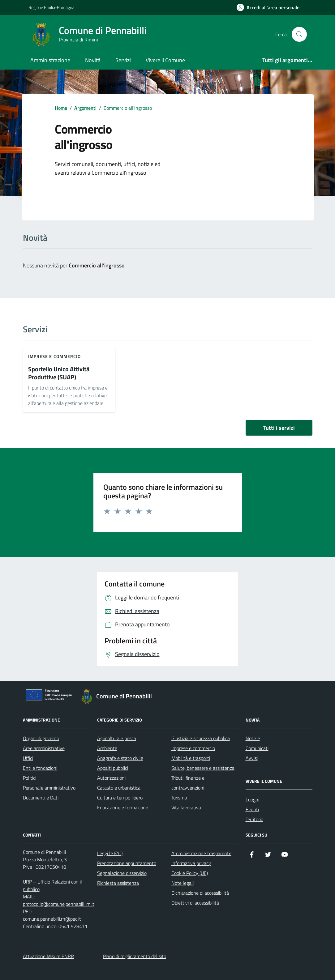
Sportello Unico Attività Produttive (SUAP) (59, 373)
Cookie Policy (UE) (190, 873)
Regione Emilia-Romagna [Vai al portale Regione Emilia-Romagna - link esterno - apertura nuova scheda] (51, 7)
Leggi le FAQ (110, 853)
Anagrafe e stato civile (120, 758)
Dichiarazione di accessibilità (200, 893)
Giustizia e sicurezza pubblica (201, 738)
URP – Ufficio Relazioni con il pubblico (52, 885)
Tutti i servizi (279, 428)
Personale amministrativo (49, 788)
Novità (93, 60)
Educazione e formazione (123, 807)
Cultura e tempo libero (120, 798)
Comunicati (257, 748)
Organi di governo (41, 738)
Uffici (28, 758)
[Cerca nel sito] (299, 34)
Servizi (123, 60)
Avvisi (252, 758)
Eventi (252, 809)
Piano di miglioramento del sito (135, 956)
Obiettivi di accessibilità (195, 903)
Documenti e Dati (41, 798)
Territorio (254, 819)
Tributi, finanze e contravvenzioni (188, 783)
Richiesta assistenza (118, 883)
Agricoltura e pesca (117, 738)
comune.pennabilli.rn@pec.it (52, 919)
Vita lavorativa (186, 807)
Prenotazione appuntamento (127, 863)
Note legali (183, 883)
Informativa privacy (191, 863)
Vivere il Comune (165, 60)
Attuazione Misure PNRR (48, 956)
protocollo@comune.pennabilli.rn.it (59, 904)
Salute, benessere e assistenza (203, 768)
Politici (30, 778)
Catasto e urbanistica (119, 788)
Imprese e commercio (55, 356)
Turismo (179, 798)
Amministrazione (50, 60)
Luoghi (252, 799)
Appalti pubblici (113, 768)
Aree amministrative (44, 748)
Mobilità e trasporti (191, 758)
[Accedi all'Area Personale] (268, 7)
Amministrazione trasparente (201, 853)
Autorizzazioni (111, 778)
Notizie (253, 738)
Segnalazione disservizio (122, 873)
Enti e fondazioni (40, 768)
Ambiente (107, 748)
